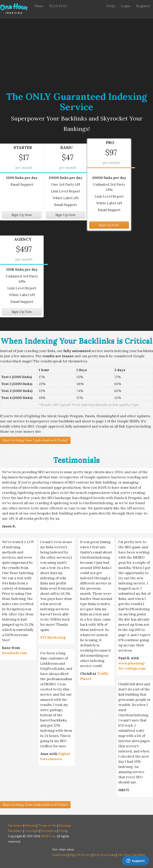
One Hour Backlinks (131, 855)
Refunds (30, 825)
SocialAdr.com (14, 653)
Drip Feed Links (104, 855)
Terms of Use (47, 825)
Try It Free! (58, 6)
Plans (39, 6)
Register (143, 6)
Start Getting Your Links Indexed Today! (35, 440)
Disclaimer (15, 825)
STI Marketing (53, 637)
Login (126, 6)
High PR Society (80, 855)
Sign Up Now (22, 215)
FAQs (111, 6)
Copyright (32, 831)
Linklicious (60, 855)
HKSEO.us (48, 836)
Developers (49, 831)
